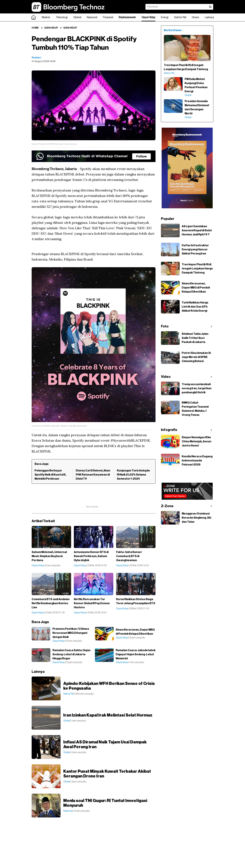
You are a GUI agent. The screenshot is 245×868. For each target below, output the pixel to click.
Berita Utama (173, 30)
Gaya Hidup (148, 17)
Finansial (108, 17)
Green (195, 17)
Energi (165, 17)
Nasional (92, 17)
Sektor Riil (180, 17)
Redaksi (36, 58)
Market (46, 17)
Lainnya (209, 17)
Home (35, 28)
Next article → (94, 507)
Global (77, 17)
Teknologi (62, 17)
